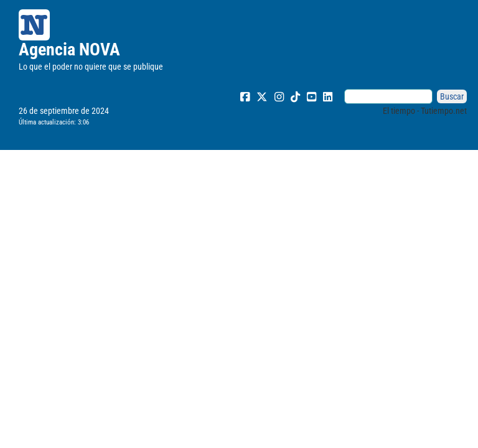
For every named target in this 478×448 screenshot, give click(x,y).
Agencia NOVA (69, 49)
